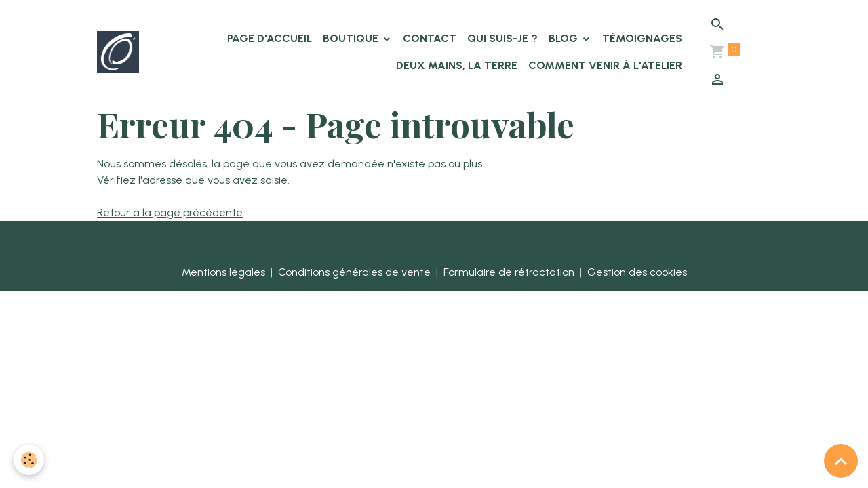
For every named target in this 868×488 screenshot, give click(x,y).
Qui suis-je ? (502, 38)
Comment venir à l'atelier (605, 65)
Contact (430, 38)
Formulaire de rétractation (509, 272)
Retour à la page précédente (170, 212)
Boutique (352, 38)
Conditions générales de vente (354, 272)
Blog (565, 38)
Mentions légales (223, 272)
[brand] (118, 52)
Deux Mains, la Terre (457, 65)
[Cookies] (29, 460)
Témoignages (642, 38)
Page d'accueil (270, 38)
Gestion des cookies (637, 272)
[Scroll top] (841, 461)
